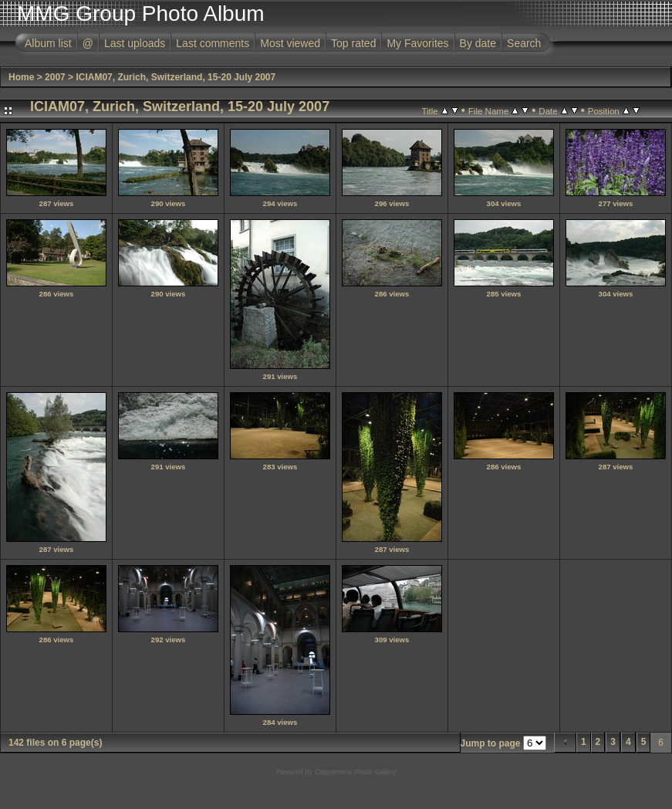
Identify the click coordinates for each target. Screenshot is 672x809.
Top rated (353, 43)
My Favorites (417, 43)
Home (21, 77)
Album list (48, 43)
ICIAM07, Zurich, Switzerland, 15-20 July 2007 (176, 77)
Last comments (213, 43)
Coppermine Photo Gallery (355, 772)
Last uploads (135, 43)
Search (524, 43)
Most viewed (290, 43)
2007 (55, 77)
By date (478, 43)
